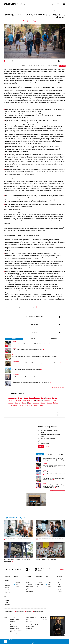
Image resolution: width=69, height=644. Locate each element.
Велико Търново (34, 398)
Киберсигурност (40, 585)
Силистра (36, 403)
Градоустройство (30, 588)
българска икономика (9, 611)
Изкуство (49, 586)
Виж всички (63, 517)
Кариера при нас (14, 627)
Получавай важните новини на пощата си (48, 569)
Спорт (49, 588)
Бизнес (16, 577)
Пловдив (18, 403)
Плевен (11, 403)
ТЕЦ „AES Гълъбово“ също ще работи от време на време (27, 369)
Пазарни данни (8, 606)
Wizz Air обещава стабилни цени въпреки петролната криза (28, 350)
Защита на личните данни (31, 618)
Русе (30, 403)
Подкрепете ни (29, 628)
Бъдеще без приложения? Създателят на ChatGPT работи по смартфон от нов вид (53, 460)
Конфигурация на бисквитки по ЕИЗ (17, 631)
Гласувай (41, 447)
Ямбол (42, 405)
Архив (47, 447)
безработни (8, 307)
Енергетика (7, 586)
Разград (24, 403)
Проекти (59, 577)
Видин (43, 398)
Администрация (29, 592)
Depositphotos (38, 643)
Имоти (17, 588)
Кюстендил (26, 400)
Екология (28, 590)
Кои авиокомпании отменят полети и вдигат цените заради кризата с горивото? (54, 473)
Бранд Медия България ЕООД (32, 625)
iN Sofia (60, 586)
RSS (28, 570)
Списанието (7, 604)
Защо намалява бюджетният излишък (34, 504)
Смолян (49, 403)
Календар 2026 (61, 579)
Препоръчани (54, 339)
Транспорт (7, 587)
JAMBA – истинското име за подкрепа (47, 560)
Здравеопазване (29, 586)
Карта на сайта (29, 621)
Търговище (22, 405)
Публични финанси (16, 361)
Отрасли (17, 581)
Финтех (38, 588)
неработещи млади (19, 307)
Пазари (17, 585)
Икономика (47, 10)
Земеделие (7, 589)
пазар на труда (30, 307)
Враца (49, 398)
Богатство (49, 583)
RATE (59, 583)
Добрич (11, 400)
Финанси (17, 586)
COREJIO (60, 585)
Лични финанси (15, 355)
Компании (14, 348)
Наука (49, 579)
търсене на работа (42, 307)
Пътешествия (50, 581)
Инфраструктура (8, 584)
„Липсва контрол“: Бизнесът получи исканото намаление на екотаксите (32, 383)
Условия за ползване (30, 627)
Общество (28, 577)
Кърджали (18, 400)
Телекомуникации (40, 581)
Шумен (36, 405)
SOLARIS (60, 590)
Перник (54, 400)
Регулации (14, 342)
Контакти (12, 623)
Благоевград (12, 398)
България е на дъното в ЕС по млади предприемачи (17, 539)
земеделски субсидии (38, 611)
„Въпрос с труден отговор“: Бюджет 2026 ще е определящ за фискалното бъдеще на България (36, 363)
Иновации (18, 583)
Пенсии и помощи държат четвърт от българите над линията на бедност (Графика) (35, 356)
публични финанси (20, 611)
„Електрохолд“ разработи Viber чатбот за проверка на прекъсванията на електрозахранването (54, 486)
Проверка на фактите (15, 619)
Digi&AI (44, 457)
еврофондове (29, 611)
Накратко (7, 601)
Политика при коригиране (31, 623)
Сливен (43, 403)
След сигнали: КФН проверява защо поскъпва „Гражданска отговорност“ (31, 343)
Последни (14, 339)
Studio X (39, 642)
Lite (47, 577)
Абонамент (13, 621)
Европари (7, 582)
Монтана (39, 400)
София (56, 403)
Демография (29, 583)
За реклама (13, 618)
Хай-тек (38, 586)
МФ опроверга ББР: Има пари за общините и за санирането (28, 376)
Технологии (39, 577)
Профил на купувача (15, 628)
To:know (6, 602)
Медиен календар (14, 633)
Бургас (20, 398)
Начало (42, 10)
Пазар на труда (53, 10)
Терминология (8, 599)
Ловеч (33, 400)
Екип (27, 619)
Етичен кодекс (13, 625)
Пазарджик (47, 400)
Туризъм (7, 591)
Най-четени (34, 339)
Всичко (6, 596)
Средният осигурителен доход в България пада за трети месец (17, 560)
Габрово (55, 398)
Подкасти (60, 581)
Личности (49, 585)
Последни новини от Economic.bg (58, 490)
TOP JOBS (60, 592)
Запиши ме (62, 570)
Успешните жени (61, 588)
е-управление (40, 583)
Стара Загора (13, 405)
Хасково (30, 405)
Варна (26, 398)
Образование (29, 585)
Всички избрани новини (58, 388)
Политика (28, 579)
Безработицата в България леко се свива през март (50, 539)
